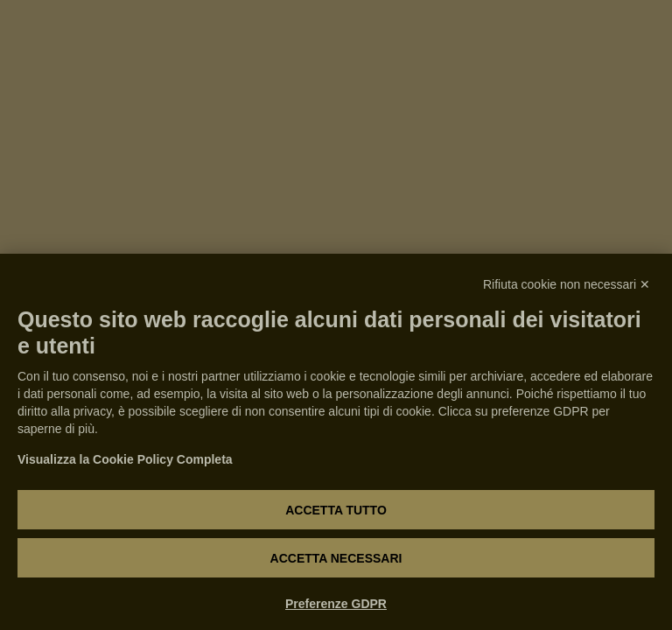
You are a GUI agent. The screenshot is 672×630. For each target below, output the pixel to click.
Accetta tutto (336, 510)
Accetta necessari (336, 558)
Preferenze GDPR (336, 604)
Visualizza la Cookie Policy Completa (125, 459)
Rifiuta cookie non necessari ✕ (567, 284)
